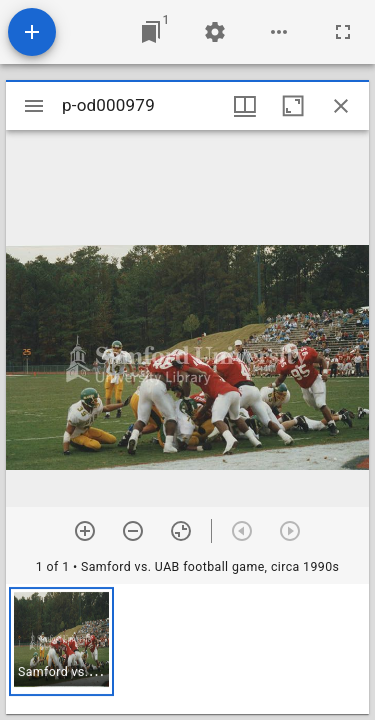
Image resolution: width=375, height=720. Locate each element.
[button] (61, 641)
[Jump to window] (151, 32)
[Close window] (341, 106)
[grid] (187, 649)
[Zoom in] (85, 531)
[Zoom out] (133, 531)
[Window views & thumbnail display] (245, 106)
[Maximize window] (293, 106)
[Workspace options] (279, 32)
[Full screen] (343, 32)
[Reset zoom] (181, 531)
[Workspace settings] (215, 32)
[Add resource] (32, 32)
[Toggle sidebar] (34, 106)
